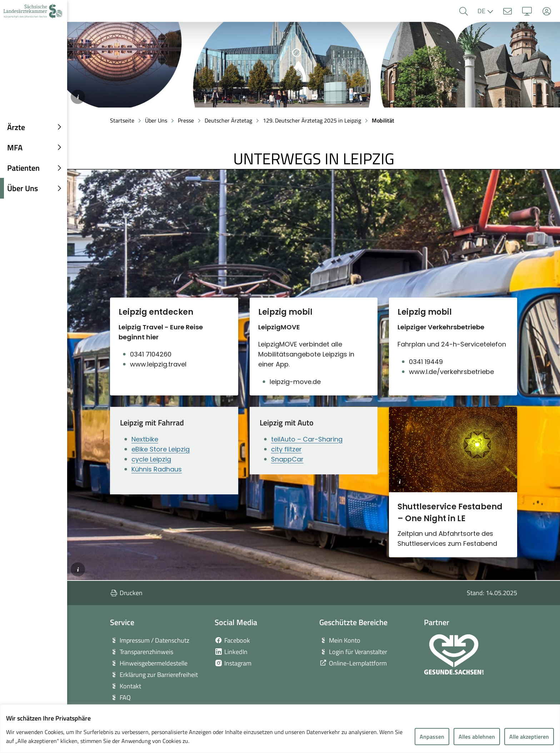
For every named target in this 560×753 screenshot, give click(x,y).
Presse (186, 120)
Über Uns (156, 120)
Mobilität (383, 120)
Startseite (122, 120)
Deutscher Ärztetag (228, 120)
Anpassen (432, 737)
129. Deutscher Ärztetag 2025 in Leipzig (312, 120)
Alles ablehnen (477, 737)
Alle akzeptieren (529, 737)
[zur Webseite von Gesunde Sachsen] (454, 654)
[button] (463, 11)
